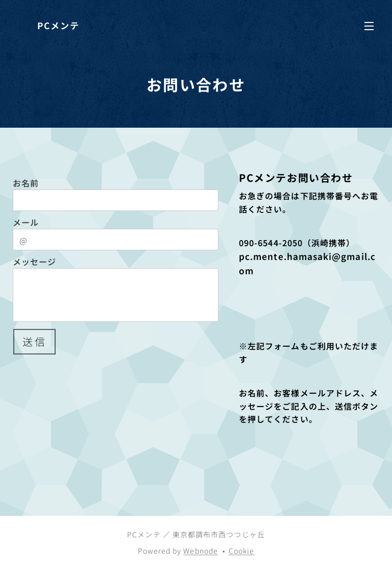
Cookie (241, 551)
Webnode (201, 551)
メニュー (369, 26)
